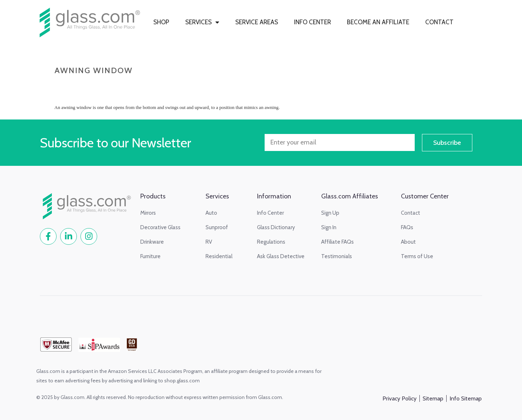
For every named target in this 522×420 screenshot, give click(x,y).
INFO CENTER (312, 22)
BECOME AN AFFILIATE (378, 22)
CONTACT (439, 22)
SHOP (161, 22)
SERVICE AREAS (257, 22)
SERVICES (202, 22)
